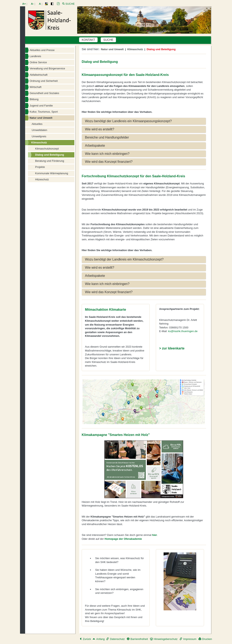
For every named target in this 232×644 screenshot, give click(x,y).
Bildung (34, 99)
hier (155, 535)
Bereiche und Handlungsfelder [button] (107, 137)
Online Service (38, 62)
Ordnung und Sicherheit (44, 81)
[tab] (144, 121)
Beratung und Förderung (50, 161)
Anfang (99, 639)
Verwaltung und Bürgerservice (47, 68)
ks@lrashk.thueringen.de (183, 331)
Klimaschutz (39, 142)
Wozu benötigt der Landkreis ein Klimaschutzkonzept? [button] (124, 259)
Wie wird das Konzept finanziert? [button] (109, 162)
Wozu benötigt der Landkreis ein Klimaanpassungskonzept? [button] (128, 121)
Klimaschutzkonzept (47, 149)
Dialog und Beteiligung (50, 155)
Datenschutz (115, 639)
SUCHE (108, 40)
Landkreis (35, 56)
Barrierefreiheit (137, 639)
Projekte (40, 167)
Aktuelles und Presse (42, 50)
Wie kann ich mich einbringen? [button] (107, 154)
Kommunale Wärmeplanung (52, 173)
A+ (24, 4)
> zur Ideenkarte (172, 348)
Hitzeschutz (42, 179)
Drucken (205, 639)
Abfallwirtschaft (38, 75)
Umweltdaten (39, 130)
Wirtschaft (36, 87)
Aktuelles (37, 124)
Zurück (85, 639)
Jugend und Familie (41, 106)
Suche (70, 4)
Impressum (188, 639)
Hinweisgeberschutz (164, 639)
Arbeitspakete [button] (95, 146)
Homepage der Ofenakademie (123, 539)
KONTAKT (88, 40)
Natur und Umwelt (41, 118)
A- (32, 4)
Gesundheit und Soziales (44, 93)
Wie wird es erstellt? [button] (100, 129)
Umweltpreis (39, 136)
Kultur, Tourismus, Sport (44, 112)
